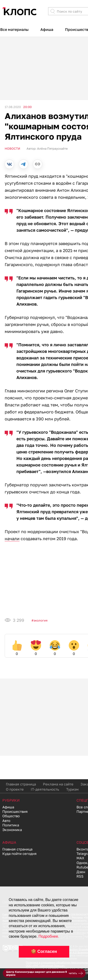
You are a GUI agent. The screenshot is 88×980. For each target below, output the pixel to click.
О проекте (15, 789)
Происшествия (15, 811)
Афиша (47, 29)
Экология (40, 620)
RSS (80, 876)
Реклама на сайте (58, 784)
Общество (11, 816)
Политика (11, 825)
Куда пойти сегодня (19, 853)
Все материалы (14, 29)
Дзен (81, 872)
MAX (80, 858)
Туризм (72, 789)
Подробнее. (49, 936)
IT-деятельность (45, 789)
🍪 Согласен (44, 951)
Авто (6, 821)
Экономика (12, 830)
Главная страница (21, 784)
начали (12, 539)
